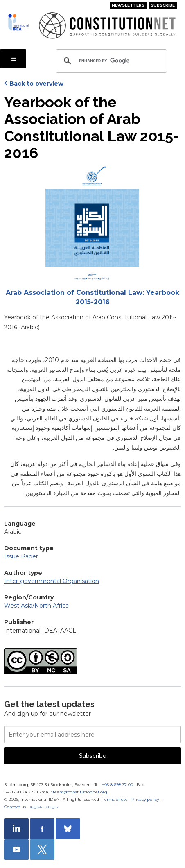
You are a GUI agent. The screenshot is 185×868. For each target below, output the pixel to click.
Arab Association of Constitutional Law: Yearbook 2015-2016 (92, 297)
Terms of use (115, 799)
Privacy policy (145, 799)
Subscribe (163, 5)
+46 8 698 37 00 (117, 785)
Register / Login (44, 807)
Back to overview (36, 84)
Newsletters (128, 5)
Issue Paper (21, 556)
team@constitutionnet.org (80, 792)
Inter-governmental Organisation (52, 581)
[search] (110, 61)
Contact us (15, 807)
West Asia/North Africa (36, 606)
